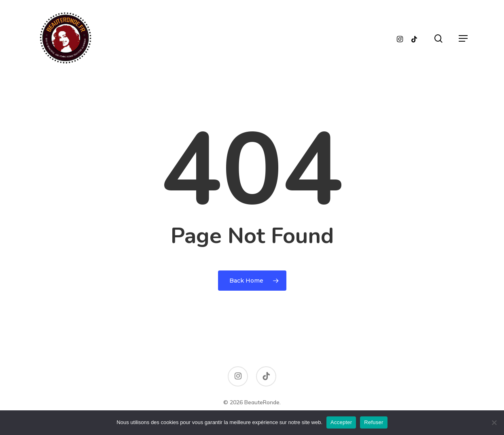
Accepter (341, 422)
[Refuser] (494, 422)
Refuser (374, 422)
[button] (463, 38)
